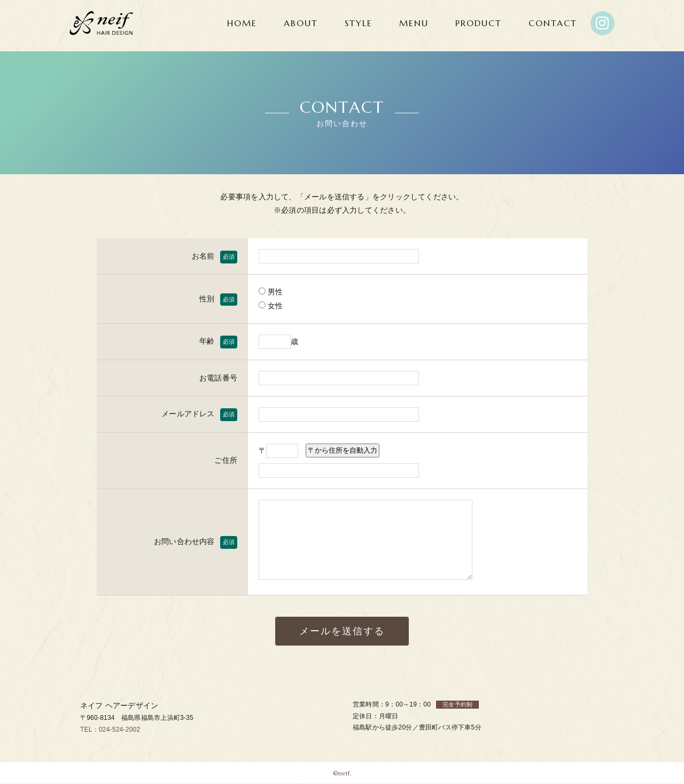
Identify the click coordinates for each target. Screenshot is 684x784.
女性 (271, 306)
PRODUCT (479, 23)
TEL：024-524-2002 (110, 729)
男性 (271, 292)
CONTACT (553, 23)
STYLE (359, 23)
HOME (242, 23)
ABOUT (301, 23)
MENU (414, 23)
